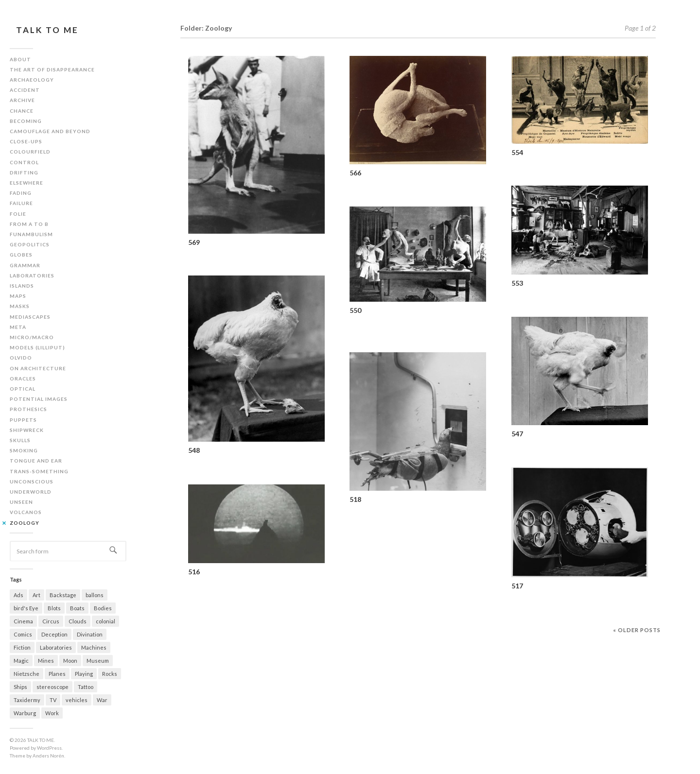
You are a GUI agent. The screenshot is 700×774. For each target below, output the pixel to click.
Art (36, 595)
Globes (21, 255)
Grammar (25, 265)
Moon (70, 661)
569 (194, 242)
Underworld (31, 492)
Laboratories (32, 275)
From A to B (29, 224)
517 (517, 586)
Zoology (25, 523)
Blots (54, 608)
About (20, 59)
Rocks (110, 674)
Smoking (24, 450)
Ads (18, 595)
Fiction (22, 647)
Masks (20, 306)
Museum (98, 661)
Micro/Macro (32, 337)
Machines (94, 647)
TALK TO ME (47, 30)
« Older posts (637, 630)
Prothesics (28, 409)
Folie (18, 214)
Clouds (78, 621)
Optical (23, 389)
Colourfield (30, 152)
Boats (77, 608)
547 (517, 434)
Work (52, 713)
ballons (95, 595)
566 (355, 173)
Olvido (21, 358)
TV (53, 700)
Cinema (23, 621)
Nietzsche (26, 674)
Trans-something (39, 471)
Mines (46, 661)
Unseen (21, 502)
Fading (21, 193)
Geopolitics (30, 244)
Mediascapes (30, 317)
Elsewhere (26, 183)
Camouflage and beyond (50, 131)
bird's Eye (26, 608)
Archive (22, 100)
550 (355, 310)
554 (517, 152)
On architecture (38, 368)
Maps (18, 296)
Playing (84, 674)
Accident (25, 90)
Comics (23, 634)
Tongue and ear (36, 461)
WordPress (49, 748)
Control (24, 162)
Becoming (26, 121)
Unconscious (32, 482)
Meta (18, 327)
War (102, 700)
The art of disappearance (52, 69)
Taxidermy (27, 700)
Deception (54, 634)
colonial (105, 621)
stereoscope (52, 687)
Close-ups (26, 141)
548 (194, 450)
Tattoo (86, 687)
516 (194, 572)
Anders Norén (48, 756)
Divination (90, 634)
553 (517, 283)
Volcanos (26, 512)
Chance (22, 111)
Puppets (23, 420)
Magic (21, 661)
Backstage (63, 595)
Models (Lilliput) (37, 347)
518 (355, 499)
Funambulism (31, 234)
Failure (21, 203)
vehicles (77, 700)
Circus (51, 621)
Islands (22, 286)
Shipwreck (27, 430)
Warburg (25, 713)
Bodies (103, 608)
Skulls (20, 440)
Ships (20, 687)
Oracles (23, 378)
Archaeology (32, 80)
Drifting (24, 172)
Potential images (39, 399)
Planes (57, 674)
